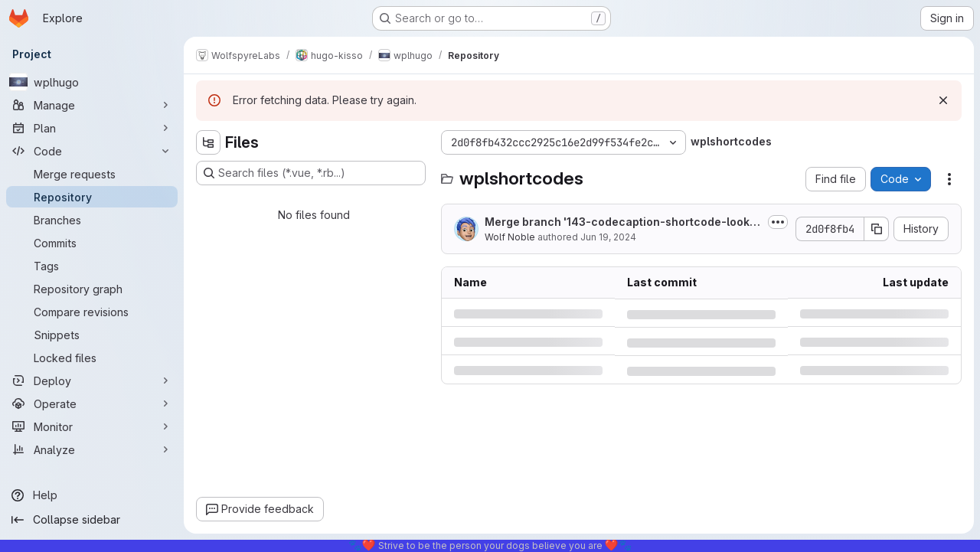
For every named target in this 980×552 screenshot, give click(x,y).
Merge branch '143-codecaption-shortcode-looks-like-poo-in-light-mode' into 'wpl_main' (623, 222)
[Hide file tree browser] (208, 142)
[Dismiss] (943, 100)
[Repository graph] (92, 289)
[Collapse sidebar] (92, 520)
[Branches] (92, 220)
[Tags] (92, 266)
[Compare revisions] (92, 312)
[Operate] (92, 403)
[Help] (92, 495)
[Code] (92, 151)
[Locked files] (92, 358)
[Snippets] (92, 335)
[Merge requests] (92, 174)
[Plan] (92, 128)
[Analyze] (92, 449)
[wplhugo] (92, 82)
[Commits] (92, 243)
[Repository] (92, 197)
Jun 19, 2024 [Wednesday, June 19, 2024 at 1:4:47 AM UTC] (608, 237)
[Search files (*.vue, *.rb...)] (311, 173)
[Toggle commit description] (778, 222)
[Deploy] (92, 381)
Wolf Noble (510, 237)
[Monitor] (92, 426)
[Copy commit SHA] (877, 229)
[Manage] (92, 105)
